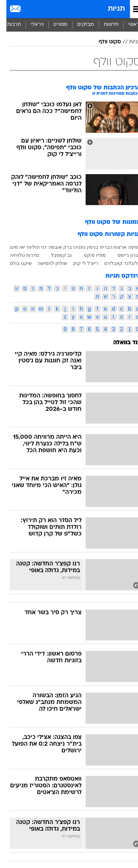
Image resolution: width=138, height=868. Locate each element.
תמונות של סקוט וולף (107, 222)
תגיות (110, 9)
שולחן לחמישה (46, 263)
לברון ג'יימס (123, 255)
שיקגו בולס (14, 263)
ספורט (54, 25)
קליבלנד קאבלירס (116, 263)
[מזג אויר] (28, 9)
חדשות (105, 25)
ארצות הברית (107, 247)
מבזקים (79, 25)
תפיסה (128, 247)
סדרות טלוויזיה (18, 255)
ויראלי (31, 25)
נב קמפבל (55, 255)
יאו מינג (11, 247)
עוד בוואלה (121, 343)
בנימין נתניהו (79, 247)
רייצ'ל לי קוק (79, 263)
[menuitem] (105, 25)
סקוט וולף (103, 42)
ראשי (128, 25)
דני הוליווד (30, 247)
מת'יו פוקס (88, 255)
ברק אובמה (54, 247)
